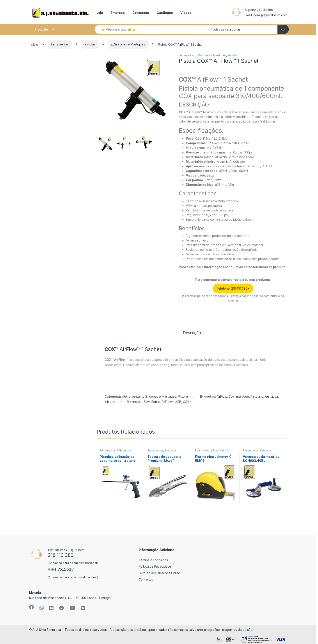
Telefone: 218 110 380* (233, 288)
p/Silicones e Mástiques (128, 44)
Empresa (118, 13)
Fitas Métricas (221, 450)
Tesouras (171, 450)
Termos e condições (153, 560)
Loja (100, 13)
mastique (243, 396)
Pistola (255, 396)
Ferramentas (60, 44)
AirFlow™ (168, 402)
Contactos (141, 13)
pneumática (270, 396)
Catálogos (165, 13)
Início (35, 44)
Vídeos (186, 13)
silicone (110, 402)
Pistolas (90, 44)
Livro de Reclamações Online (159, 573)
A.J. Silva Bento (149, 402)
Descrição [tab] (192, 333)
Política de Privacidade (155, 566)
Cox (232, 396)
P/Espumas (124, 450)
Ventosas (266, 450)
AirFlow (222, 396)
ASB (178, 402)
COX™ (187, 402)
